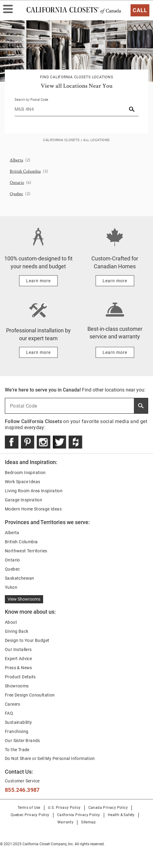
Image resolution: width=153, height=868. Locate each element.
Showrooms (17, 686)
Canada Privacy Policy (108, 808)
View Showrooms (24, 599)
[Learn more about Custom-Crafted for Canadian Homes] (115, 281)
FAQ (9, 713)
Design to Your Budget (27, 640)
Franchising (17, 731)
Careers (13, 704)
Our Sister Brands (22, 741)
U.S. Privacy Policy (64, 808)
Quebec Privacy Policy (30, 815)
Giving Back (17, 631)
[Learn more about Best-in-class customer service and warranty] (115, 352)
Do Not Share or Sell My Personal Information (50, 758)
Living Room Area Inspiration (34, 491)
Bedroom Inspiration (25, 473)
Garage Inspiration (24, 500)
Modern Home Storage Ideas (33, 509)
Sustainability (19, 722)
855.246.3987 (22, 790)
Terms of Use (29, 808)
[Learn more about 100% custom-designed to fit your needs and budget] (38, 281)
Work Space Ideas (22, 482)
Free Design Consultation (30, 695)
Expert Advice (18, 659)
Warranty (65, 822)
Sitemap (88, 822)
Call (140, 10)
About (11, 622)
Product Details (20, 677)
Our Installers (18, 649)
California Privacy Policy (79, 815)
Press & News (19, 668)
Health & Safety (121, 815)
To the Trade (17, 750)
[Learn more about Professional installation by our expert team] (38, 352)
